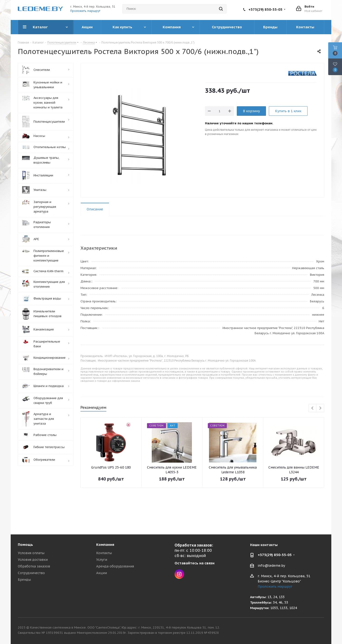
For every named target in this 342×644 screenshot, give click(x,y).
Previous (313, 408)
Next (320, 408)
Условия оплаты (31, 553)
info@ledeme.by (271, 566)
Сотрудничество (31, 573)
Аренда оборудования (115, 566)
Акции (102, 573)
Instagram (179, 574)
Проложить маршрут (85, 11)
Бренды (24, 580)
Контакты (104, 553)
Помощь (25, 545)
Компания (105, 545)
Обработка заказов (34, 566)
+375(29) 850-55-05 (265, 9)
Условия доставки (33, 560)
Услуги (102, 560)
